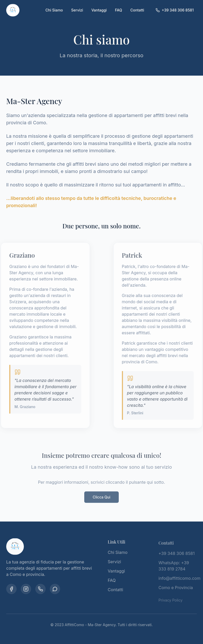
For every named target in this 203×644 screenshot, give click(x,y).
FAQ (119, 5)
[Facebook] (11, 590)
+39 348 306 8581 (175, 5)
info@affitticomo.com (179, 580)
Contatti (137, 5)
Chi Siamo (54, 5)
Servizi (77, 5)
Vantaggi (99, 5)
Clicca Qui (101, 498)
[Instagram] (26, 590)
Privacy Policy (170, 601)
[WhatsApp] (55, 590)
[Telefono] (40, 590)
